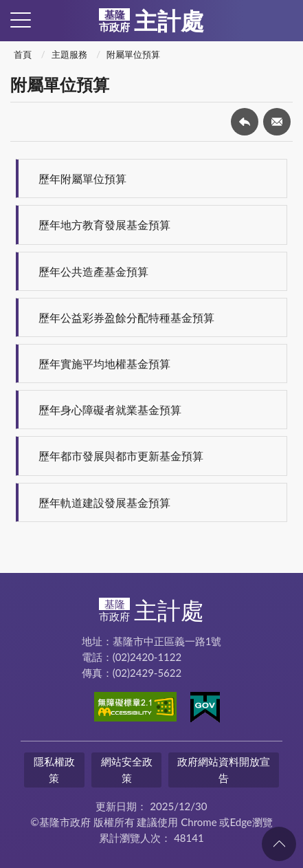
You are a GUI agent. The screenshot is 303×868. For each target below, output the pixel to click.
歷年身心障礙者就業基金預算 (110, 410)
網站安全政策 (127, 769)
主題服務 (69, 54)
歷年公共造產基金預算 (93, 271)
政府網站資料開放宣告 (224, 769)
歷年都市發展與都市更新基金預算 (121, 456)
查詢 (282, 21)
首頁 (23, 54)
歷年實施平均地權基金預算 (104, 364)
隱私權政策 (54, 769)
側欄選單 (21, 20)
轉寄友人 (277, 122)
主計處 (151, 21)
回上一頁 (245, 122)
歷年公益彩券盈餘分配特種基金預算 (126, 317)
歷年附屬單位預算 (82, 178)
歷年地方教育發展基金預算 (104, 225)
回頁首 (279, 844)
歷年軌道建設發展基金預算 (104, 502)
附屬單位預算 (133, 54)
